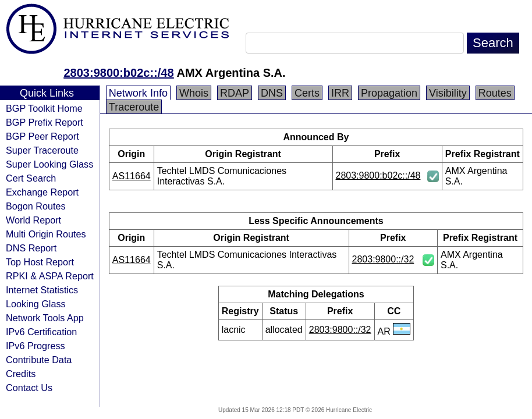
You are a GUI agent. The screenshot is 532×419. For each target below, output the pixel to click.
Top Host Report (40, 262)
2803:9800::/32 (383, 259)
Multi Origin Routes (46, 234)
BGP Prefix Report (45, 122)
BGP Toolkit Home (44, 108)
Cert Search (31, 178)
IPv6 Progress (36, 346)
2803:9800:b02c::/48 (118, 73)
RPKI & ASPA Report (50, 276)
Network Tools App (45, 318)
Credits (21, 374)
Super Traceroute (42, 150)
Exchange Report (42, 192)
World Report (33, 220)
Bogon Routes (36, 206)
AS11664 (132, 176)
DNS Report (31, 248)
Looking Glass (36, 304)
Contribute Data (39, 360)
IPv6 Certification (41, 332)
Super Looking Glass (49, 164)
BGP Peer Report (42, 136)
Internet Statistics (42, 290)
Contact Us (29, 388)
